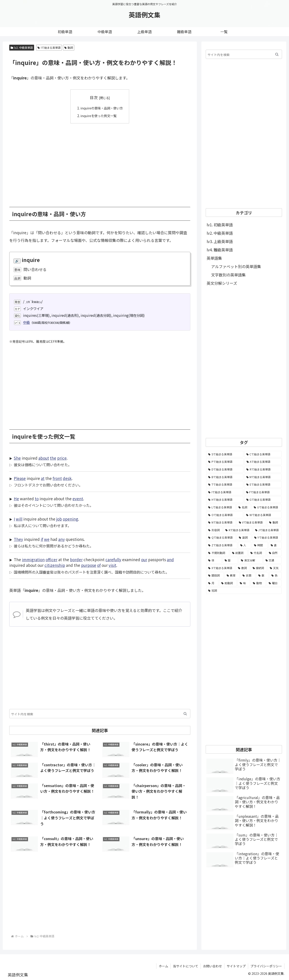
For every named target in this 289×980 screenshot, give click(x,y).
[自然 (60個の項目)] (274, 553)
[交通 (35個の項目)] (273, 560)
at (43, 478)
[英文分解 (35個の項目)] (251, 560)
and (170, 560)
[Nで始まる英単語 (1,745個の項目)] (221, 522)
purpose (89, 565)
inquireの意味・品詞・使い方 (102, 108)
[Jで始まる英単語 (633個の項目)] (267, 530)
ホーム (163, 966)
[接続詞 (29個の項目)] (259, 568)
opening (70, 519)
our (144, 560)
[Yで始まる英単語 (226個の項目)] (267, 537)
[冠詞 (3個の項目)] (244, 591)
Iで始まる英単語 (49, 47)
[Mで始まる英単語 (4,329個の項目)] (263, 477)
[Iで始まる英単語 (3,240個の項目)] (225, 492)
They (18, 539)
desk (67, 478)
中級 (26, 322)
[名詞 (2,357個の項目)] (244, 507)
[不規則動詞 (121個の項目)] (218, 553)
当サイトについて (186, 966)
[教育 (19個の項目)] (232, 575)
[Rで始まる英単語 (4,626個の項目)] (263, 469)
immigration (33, 560)
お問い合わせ (212, 966)
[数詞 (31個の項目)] (243, 568)
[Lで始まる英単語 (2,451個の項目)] (221, 507)
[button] (185, 714)
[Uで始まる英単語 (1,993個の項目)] (267, 507)
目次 (94, 97)
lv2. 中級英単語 (22, 47)
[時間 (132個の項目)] (260, 545)
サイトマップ (236, 966)
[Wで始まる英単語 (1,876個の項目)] (263, 515)
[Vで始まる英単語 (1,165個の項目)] (252, 522)
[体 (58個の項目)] (214, 560)
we (47, 539)
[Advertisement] (100, 162)
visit (112, 565)
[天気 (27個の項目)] (275, 568)
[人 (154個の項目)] (245, 545)
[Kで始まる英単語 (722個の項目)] (238, 530)
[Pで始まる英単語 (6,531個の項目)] (225, 462)
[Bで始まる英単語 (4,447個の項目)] (225, 477)
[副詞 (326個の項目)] (244, 537)
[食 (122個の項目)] (275, 545)
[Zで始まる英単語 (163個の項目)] (222, 545)
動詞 (69, 47)
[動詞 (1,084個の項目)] (274, 522)
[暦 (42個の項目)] (230, 560)
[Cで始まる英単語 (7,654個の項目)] (263, 454)
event (78, 499)
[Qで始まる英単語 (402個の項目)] (221, 537)
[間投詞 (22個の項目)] (215, 575)
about (44, 458)
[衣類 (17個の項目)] (248, 575)
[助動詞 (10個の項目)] (228, 583)
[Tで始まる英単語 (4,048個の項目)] (225, 484)
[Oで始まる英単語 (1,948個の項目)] (225, 515)
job (59, 519)
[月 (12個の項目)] (212, 583)
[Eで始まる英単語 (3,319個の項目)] (263, 484)
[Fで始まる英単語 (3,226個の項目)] (263, 492)
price (62, 458)
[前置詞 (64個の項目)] (239, 553)
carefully (113, 560)
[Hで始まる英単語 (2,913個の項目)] (225, 500)
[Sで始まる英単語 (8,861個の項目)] (225, 454)
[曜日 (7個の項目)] (274, 583)
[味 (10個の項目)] (244, 583)
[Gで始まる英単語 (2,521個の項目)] (263, 500)
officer (51, 560)
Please (20, 478)
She (17, 458)
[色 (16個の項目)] (275, 575)
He (16, 499)
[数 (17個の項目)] (262, 575)
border (76, 560)
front (57, 478)
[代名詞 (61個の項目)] (257, 553)
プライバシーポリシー (266, 966)
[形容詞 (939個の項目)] (214, 530)
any (62, 539)
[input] (100, 714)
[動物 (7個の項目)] (258, 583)
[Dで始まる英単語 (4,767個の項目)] (225, 469)
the (53, 458)
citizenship (55, 565)
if (42, 539)
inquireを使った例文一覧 (98, 115)
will (19, 519)
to (37, 499)
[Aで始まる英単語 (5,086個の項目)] (263, 462)
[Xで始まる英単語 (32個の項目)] (221, 568)
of (99, 565)
